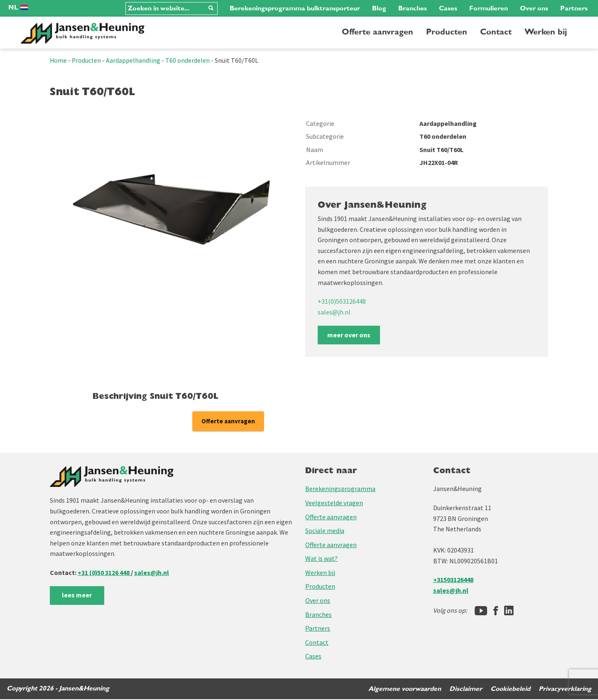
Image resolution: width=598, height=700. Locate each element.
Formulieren (489, 8)
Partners (574, 8)
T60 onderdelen (189, 60)
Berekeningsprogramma (340, 489)
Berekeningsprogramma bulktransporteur (295, 8)
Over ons (534, 8)
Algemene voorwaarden (403, 689)
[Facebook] (496, 611)
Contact (496, 32)
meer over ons (349, 335)
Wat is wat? (321, 559)
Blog (379, 8)
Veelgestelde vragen (334, 503)
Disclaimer (465, 689)
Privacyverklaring (565, 689)
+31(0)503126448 (342, 301)
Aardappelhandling (134, 60)
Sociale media (325, 531)
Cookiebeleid (510, 689)
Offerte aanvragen (377, 32)
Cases (448, 8)
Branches (413, 8)
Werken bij (546, 32)
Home (59, 60)
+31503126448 (453, 580)
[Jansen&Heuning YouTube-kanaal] (481, 611)
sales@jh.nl (334, 312)
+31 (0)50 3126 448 (104, 573)
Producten (447, 32)
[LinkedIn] (509, 611)
